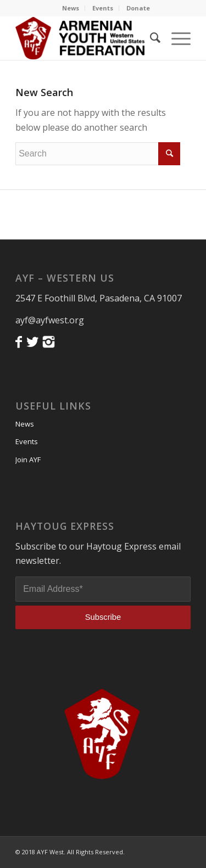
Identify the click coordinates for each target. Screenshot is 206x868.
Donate (138, 8)
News (71, 8)
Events (103, 8)
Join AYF (28, 460)
